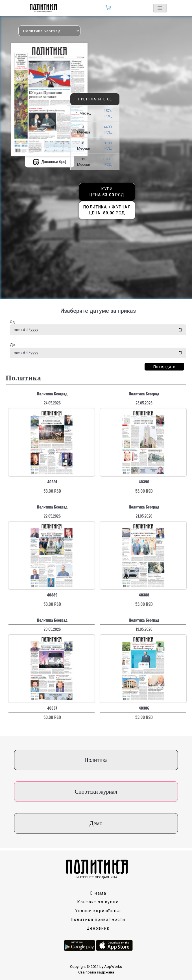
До (12, 345)
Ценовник (98, 928)
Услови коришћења (98, 911)
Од (12, 322)
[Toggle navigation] (160, 8)
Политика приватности (98, 919)
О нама (98, 893)
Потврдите (164, 367)
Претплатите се (95, 99)
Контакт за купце (98, 902)
